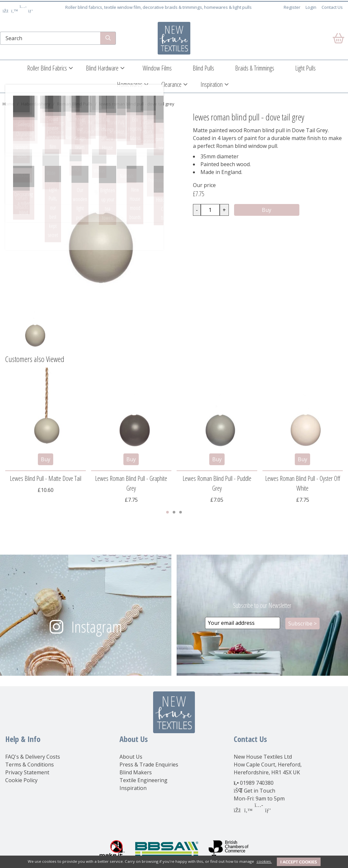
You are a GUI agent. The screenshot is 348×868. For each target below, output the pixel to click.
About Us (131, 757)
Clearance (171, 84)
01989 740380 (257, 783)
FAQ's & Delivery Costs (33, 757)
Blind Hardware (102, 68)
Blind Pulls (203, 68)
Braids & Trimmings (255, 68)
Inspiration (212, 84)
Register (292, 7)
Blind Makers (136, 772)
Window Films (157, 68)
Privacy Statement (27, 772)
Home (8, 104)
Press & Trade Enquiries (149, 765)
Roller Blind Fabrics (47, 68)
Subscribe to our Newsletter (262, 605)
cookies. (264, 861)
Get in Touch (260, 791)
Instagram (97, 627)
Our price (204, 185)
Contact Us (332, 7)
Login (311, 7)
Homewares (130, 84)
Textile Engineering (143, 780)
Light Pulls (305, 68)
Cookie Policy (21, 780)
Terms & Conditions (30, 765)
